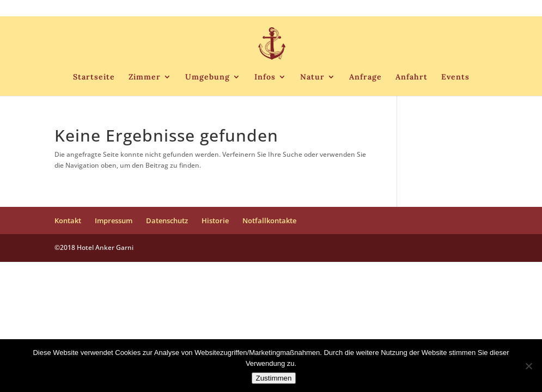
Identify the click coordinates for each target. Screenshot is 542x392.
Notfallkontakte (463, 9)
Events (455, 77)
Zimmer (145, 77)
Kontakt (286, 9)
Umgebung (208, 77)
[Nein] (528, 366)
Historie (416, 9)
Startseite (94, 77)
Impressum (326, 9)
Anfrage (366, 77)
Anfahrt (412, 77)
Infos (265, 77)
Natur (312, 77)
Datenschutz (374, 9)
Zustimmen (274, 378)
